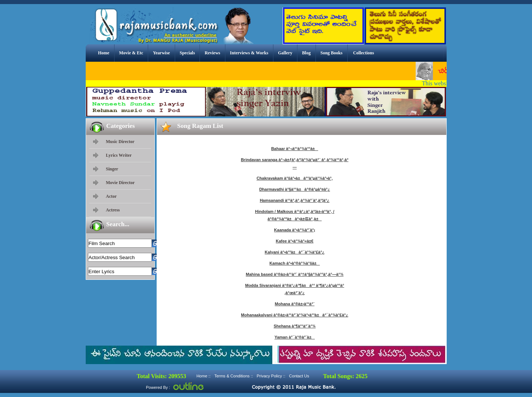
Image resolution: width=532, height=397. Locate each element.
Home (104, 53)
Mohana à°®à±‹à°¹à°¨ (295, 304)
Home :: (204, 376)
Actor (111, 196)
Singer (112, 169)
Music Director (120, 142)
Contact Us (299, 376)
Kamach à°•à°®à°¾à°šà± (294, 263)
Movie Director (120, 183)
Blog (306, 53)
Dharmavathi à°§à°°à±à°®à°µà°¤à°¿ (295, 189)
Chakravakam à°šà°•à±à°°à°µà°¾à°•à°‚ (294, 178)
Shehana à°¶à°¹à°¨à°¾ (295, 326)
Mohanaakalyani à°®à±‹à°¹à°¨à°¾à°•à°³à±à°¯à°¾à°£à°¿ (294, 315)
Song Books (331, 53)
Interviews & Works (249, 53)
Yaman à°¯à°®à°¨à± (295, 337)
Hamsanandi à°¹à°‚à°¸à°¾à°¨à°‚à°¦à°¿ (295, 200)
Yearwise (161, 53)
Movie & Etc (131, 53)
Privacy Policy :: (271, 376)
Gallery (285, 53)
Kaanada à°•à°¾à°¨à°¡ (295, 230)
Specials (187, 53)
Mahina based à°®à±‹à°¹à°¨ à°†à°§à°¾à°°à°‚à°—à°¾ (294, 274)
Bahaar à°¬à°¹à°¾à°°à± (295, 149)
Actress (113, 210)
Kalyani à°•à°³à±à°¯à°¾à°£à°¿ (294, 252)
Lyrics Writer (119, 155)
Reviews (212, 53)
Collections (364, 53)
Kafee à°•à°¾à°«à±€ (295, 241)
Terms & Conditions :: (234, 376)
